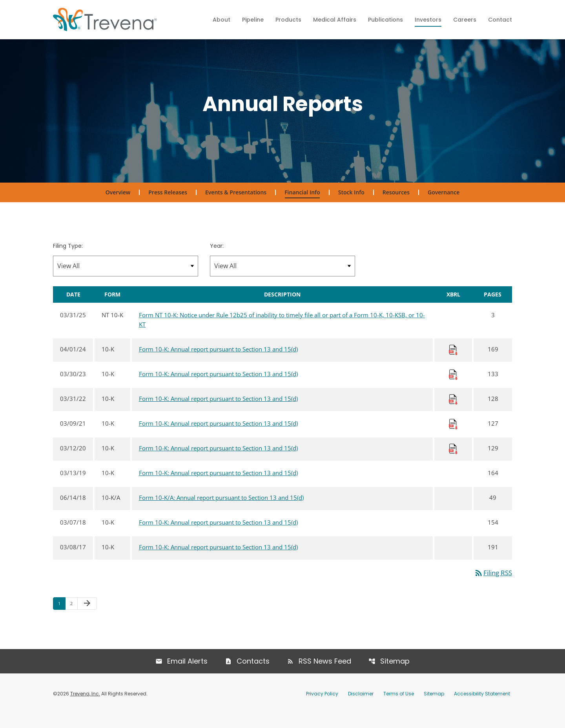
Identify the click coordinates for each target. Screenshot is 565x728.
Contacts (253, 675)
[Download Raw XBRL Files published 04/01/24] (453, 363)
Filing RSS (491, 587)
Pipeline (253, 20)
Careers (465, 20)
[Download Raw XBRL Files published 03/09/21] (453, 437)
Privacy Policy (322, 707)
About (221, 20)
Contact (500, 20)
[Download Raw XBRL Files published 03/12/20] (453, 462)
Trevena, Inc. (85, 707)
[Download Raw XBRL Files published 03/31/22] (453, 412)
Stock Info (351, 206)
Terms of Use (399, 707)
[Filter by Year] (282, 279)
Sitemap (396, 675)
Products (288, 20)
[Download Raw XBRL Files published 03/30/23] (453, 388)
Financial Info (302, 206)
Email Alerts (187, 675)
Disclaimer (361, 707)
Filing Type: (68, 260)
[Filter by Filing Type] (126, 279)
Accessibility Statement (482, 707)
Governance (444, 206)
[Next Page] (87, 618)
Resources (396, 206)
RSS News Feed (325, 675)
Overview (118, 206)
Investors (428, 20)
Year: (217, 260)
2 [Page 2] (74, 617)
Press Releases (168, 206)
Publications (385, 20)
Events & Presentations (236, 206)
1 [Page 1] (62, 617)
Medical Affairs (335, 20)
